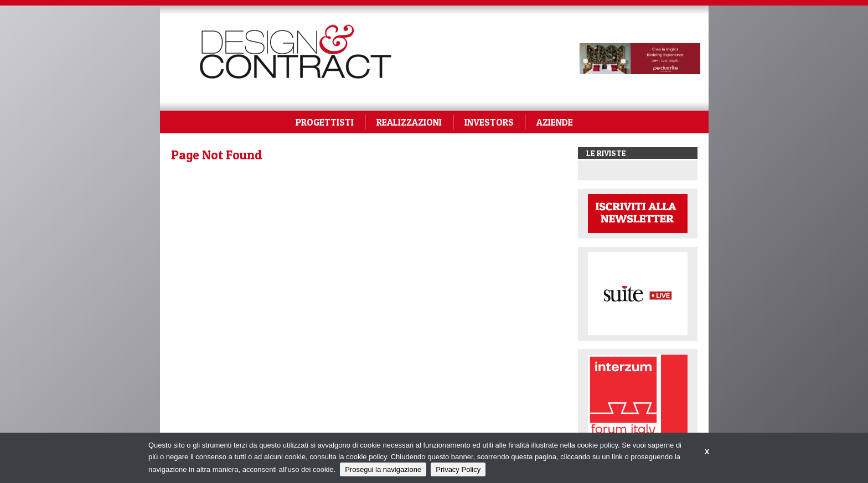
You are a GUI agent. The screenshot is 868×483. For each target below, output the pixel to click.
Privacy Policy (458, 469)
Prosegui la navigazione (383, 469)
